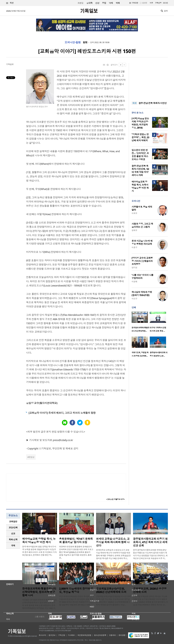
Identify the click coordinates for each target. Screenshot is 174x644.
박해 (118, 3)
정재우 (134, 230)
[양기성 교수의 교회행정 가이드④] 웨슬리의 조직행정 (142, 261)
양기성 (134, 268)
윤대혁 (89, 3)
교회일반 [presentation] (13, 521)
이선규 (134, 299)
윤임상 (32, 457)
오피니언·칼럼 (73, 42)
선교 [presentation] (13, 533)
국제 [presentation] (13, 546)
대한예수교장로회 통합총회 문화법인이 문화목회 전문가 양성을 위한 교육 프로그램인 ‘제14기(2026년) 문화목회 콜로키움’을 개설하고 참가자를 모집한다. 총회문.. (76, 552)
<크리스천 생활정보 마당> (115, 499)
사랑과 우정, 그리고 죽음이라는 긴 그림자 (142, 225)
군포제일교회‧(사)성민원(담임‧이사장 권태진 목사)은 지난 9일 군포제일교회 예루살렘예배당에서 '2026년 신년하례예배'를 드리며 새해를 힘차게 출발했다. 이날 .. (113, 601)
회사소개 (42, 635)
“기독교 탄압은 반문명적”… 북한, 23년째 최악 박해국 (140, 137)
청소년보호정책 (100, 635)
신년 (97, 3)
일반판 (145, 3)
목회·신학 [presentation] (13, 540)
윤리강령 (122, 635)
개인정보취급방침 (84, 635)
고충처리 (112, 635)
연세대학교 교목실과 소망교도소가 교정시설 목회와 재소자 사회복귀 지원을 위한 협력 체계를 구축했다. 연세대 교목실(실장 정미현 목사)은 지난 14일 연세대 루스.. (113, 554)
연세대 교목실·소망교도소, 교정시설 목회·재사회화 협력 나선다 (113, 542)
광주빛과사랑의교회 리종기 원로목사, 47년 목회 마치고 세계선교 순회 (150, 542)
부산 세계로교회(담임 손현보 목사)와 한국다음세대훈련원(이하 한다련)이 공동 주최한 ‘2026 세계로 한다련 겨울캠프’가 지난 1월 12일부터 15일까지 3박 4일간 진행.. (76, 601)
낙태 (111, 3)
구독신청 (158, 3)
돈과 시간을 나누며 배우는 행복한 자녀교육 (142, 242)
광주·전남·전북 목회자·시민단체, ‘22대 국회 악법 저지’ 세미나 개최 (140, 171)
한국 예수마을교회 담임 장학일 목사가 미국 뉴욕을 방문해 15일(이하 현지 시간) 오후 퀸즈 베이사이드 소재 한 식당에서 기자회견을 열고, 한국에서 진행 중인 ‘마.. (39, 551)
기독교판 (135, 3)
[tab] (13, 522)
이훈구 (134, 247)
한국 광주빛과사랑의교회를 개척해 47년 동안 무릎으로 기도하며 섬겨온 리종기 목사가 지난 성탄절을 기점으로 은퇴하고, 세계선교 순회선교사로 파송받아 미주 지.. (150, 554)
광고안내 (52, 635)
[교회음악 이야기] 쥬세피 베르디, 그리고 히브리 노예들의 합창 (62, 413)
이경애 (134, 282)
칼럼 (85, 42)
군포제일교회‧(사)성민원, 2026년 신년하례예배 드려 (111, 590)
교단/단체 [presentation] (13, 527)
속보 (134, 103)
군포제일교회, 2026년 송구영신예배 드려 (150, 590)
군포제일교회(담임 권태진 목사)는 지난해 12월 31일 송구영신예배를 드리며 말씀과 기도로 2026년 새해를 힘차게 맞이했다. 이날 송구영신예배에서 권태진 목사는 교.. (150, 601)
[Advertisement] (150, 80)
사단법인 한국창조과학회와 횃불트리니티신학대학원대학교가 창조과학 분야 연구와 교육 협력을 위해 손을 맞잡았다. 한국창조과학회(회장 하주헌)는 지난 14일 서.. (39, 604)
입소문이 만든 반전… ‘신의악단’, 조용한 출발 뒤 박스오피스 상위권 (140, 155)
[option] (141, 323)
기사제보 (71, 635)
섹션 (10, 3)
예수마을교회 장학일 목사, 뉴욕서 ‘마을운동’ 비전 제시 (140, 186)
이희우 (134, 213)
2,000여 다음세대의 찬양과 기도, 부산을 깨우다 (76, 590)
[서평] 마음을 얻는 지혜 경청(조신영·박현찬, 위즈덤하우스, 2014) (140, 123)
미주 (151, 3)
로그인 (165, 3)
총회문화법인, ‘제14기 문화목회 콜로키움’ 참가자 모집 (76, 540)
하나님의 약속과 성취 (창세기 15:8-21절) (142, 294)
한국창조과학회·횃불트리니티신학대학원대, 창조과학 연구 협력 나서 (39, 592)
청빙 (104, 3)
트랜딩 (80, 3)
